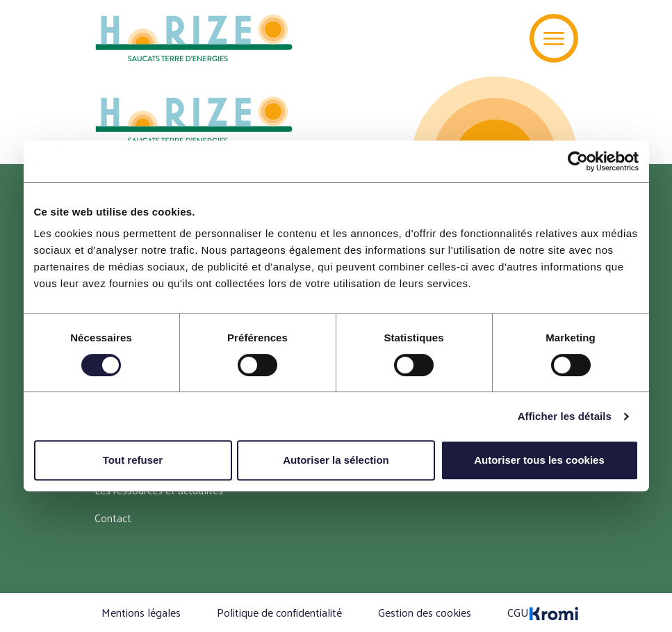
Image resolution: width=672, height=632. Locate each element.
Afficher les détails (565, 416)
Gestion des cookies (425, 612)
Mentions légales (141, 612)
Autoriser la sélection (336, 460)
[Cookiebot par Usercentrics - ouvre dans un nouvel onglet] (578, 161)
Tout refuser (133, 460)
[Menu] (554, 38)
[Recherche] (498, 38)
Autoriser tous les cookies (539, 460)
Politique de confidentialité (279, 612)
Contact (113, 518)
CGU (518, 612)
